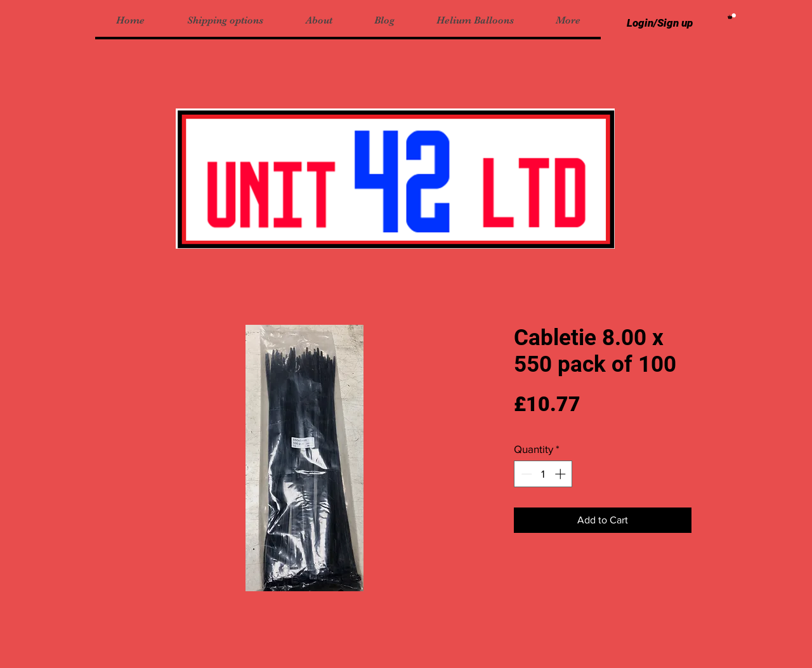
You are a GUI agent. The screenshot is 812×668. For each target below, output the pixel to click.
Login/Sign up (660, 23)
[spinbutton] (543, 474)
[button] (732, 16)
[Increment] (561, 474)
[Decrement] (525, 474)
